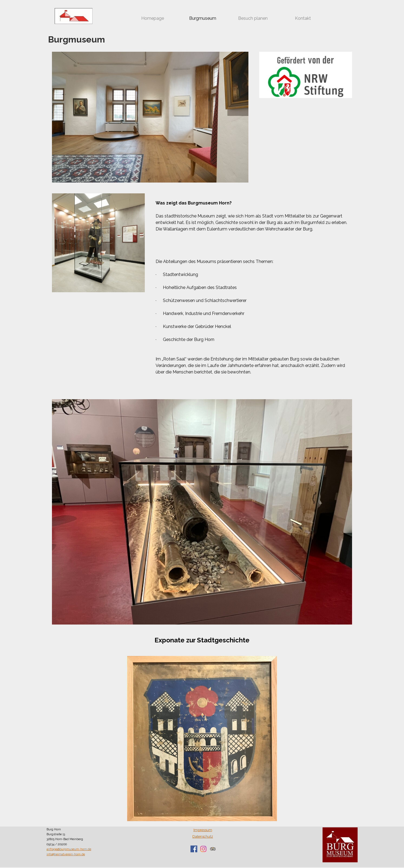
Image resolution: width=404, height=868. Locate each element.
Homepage (153, 18)
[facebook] (194, 849)
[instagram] (203, 849)
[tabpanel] (254, 291)
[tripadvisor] (213, 849)
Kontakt (303, 18)
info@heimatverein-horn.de (66, 854)
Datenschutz (203, 836)
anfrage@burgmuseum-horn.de (69, 849)
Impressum (203, 830)
